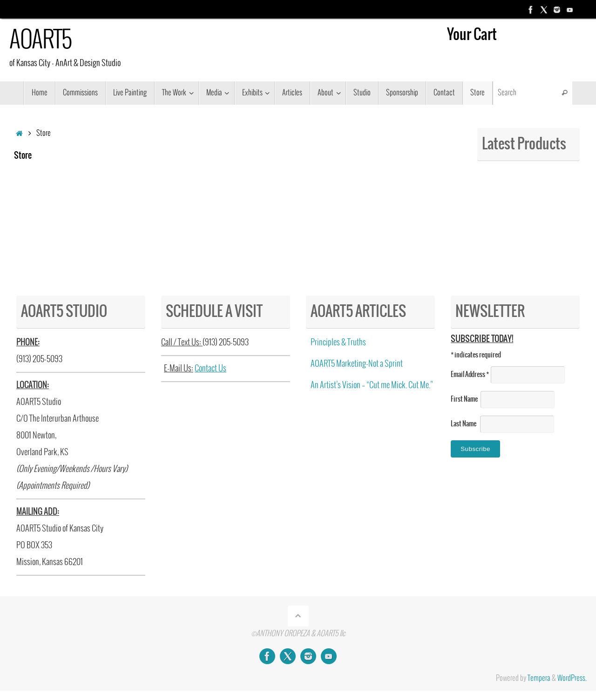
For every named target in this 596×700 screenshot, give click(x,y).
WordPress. (572, 678)
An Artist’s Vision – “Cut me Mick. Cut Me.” (372, 385)
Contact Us (210, 369)
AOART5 (40, 41)
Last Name (465, 424)
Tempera (539, 678)
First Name (466, 399)
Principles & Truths (338, 343)
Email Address (471, 375)
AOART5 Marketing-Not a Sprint (357, 364)
